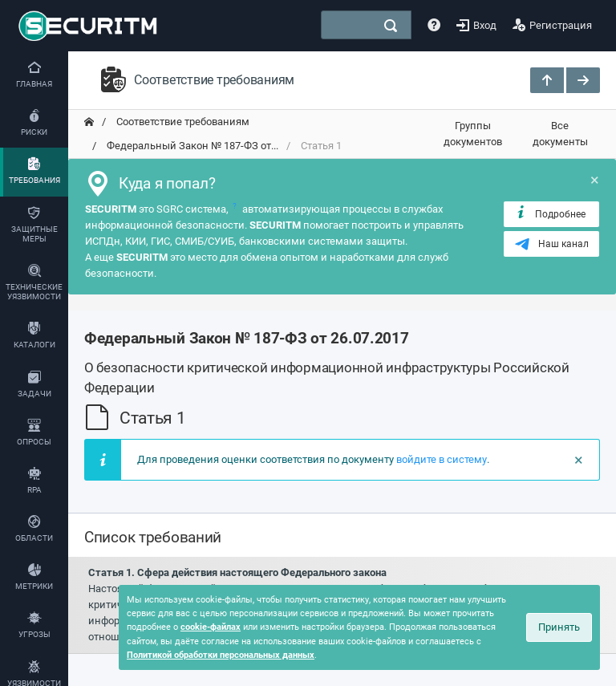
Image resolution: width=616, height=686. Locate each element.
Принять (559, 627)
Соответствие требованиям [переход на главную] (182, 122)
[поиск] (391, 26)
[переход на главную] (89, 122)
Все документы (560, 134)
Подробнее (550, 213)
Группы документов (473, 134)
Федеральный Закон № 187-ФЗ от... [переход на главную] (191, 146)
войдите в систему (442, 459)
